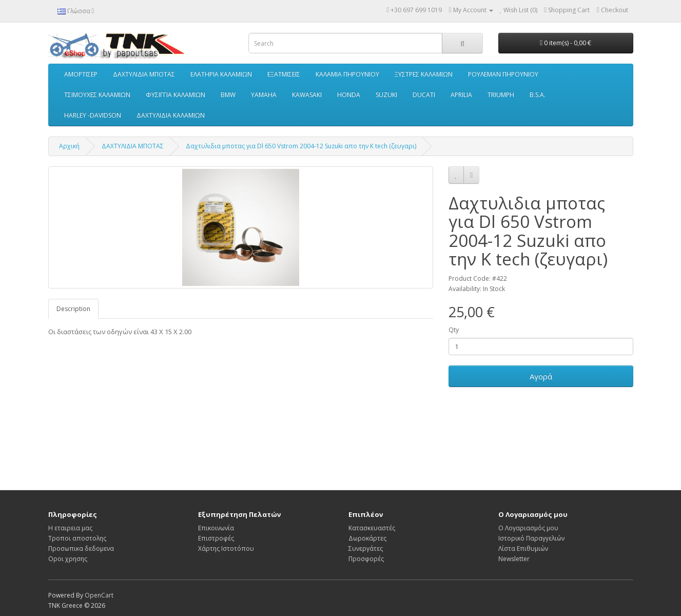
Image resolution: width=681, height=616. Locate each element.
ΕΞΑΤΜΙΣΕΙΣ (284, 74)
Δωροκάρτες (367, 538)
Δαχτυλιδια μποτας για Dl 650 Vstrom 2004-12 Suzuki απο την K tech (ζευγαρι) (301, 146)
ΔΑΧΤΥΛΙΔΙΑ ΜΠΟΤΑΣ (144, 74)
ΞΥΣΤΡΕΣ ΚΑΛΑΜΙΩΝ (424, 74)
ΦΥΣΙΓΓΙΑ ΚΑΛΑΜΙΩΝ (176, 95)
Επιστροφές (216, 538)
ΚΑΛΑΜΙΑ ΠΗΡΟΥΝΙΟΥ (347, 74)
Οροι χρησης (68, 559)
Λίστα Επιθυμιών (523, 548)
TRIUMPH (501, 95)
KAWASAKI (307, 95)
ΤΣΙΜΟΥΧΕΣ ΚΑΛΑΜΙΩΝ (97, 95)
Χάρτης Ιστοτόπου (226, 548)
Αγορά (541, 376)
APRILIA (461, 95)
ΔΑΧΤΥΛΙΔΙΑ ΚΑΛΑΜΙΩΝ (171, 115)
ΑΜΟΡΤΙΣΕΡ (81, 74)
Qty (454, 330)
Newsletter (514, 559)
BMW (228, 95)
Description (73, 309)
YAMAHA (264, 95)
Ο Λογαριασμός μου (528, 528)
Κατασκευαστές (372, 528)
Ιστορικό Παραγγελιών (531, 538)
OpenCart (99, 595)
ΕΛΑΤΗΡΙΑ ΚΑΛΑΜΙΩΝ (221, 74)
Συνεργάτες (366, 548)
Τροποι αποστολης (77, 538)
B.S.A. (538, 95)
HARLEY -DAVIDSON (93, 115)
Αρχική (69, 146)
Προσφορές (366, 559)
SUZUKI (386, 95)
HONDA (349, 95)
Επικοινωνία (216, 528)
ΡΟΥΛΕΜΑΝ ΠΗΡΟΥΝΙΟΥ (503, 74)
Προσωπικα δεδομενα (81, 548)
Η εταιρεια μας (70, 528)
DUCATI (424, 95)
